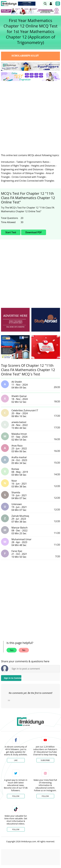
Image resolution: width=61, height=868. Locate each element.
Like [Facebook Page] (16, 760)
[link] (45, 4)
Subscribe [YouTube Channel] (45, 760)
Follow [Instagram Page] (45, 796)
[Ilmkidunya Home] (9, 4)
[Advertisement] (31, 115)
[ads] (15, 320)
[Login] (51, 4)
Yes (12, 650)
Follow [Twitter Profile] (16, 796)
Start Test (11, 232)
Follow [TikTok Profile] (16, 829)
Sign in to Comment (13, 678)
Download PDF (34, 232)
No (24, 650)
